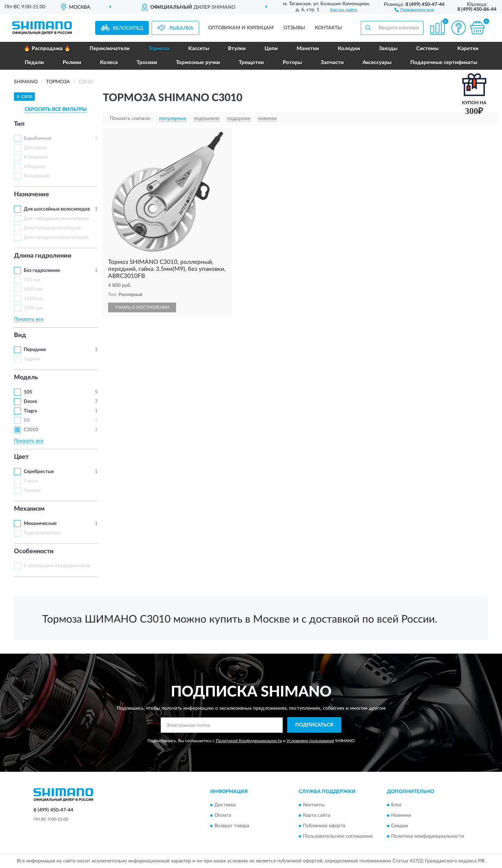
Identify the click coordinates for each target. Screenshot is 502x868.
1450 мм (33, 299)
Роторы (292, 63)
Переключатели (110, 49)
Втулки (237, 49)
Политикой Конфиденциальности (249, 741)
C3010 (31, 430)
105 (28, 392)
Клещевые (36, 157)
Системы (427, 49)
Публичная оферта (324, 826)
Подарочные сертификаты (444, 63)
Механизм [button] (29, 509)
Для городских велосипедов (56, 237)
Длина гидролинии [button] (43, 256)
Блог (397, 805)
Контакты (328, 28)
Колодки (349, 49)
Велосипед (128, 28)
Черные (32, 490)
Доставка (225, 805)
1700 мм (33, 308)
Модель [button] (26, 378)
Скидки (400, 826)
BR (27, 420)
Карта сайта (317, 816)
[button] (414, 9)
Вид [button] (20, 335)
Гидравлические (42, 533)
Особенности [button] (34, 551)
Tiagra (30, 411)
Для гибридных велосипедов (56, 219)
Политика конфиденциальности (428, 837)
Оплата (223, 816)
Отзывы (294, 28)
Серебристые (39, 472)
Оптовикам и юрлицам (241, 28)
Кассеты (199, 49)
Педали (34, 63)
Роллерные (36, 176)
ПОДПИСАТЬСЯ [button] (314, 725)
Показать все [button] (29, 319)
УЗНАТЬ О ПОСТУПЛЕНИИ (142, 307)
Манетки (308, 49)
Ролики (72, 63)
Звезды (388, 49)
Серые (31, 481)
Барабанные (37, 138)
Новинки (401, 816)
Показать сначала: (130, 119)
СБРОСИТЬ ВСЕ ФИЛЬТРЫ (56, 109)
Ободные (34, 167)
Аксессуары (377, 63)
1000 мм (33, 289)
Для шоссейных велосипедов (57, 209)
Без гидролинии (42, 271)
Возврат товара (232, 826)
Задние (32, 359)
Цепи (271, 49)
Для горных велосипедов (52, 228)
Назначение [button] (32, 195)
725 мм (32, 280)
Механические (40, 524)
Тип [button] (19, 124)
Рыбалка (181, 28)
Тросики (147, 63)
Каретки (468, 49)
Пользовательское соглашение (338, 837)
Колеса (109, 63)
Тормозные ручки (198, 63)
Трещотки (251, 63)
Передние (35, 350)
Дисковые (35, 148)
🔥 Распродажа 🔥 (47, 49)
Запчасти (332, 63)
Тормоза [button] (159, 49)
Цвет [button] (21, 457)
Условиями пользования (310, 741)
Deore (30, 402)
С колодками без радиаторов (57, 566)
